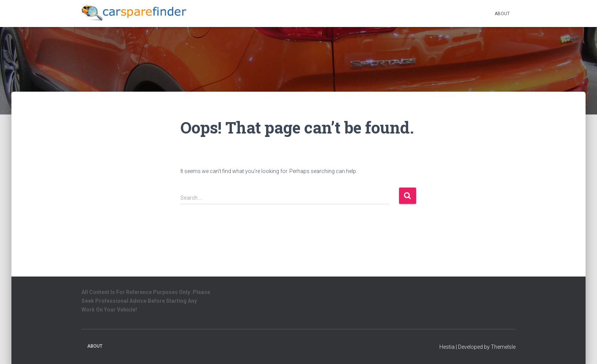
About (502, 14)
